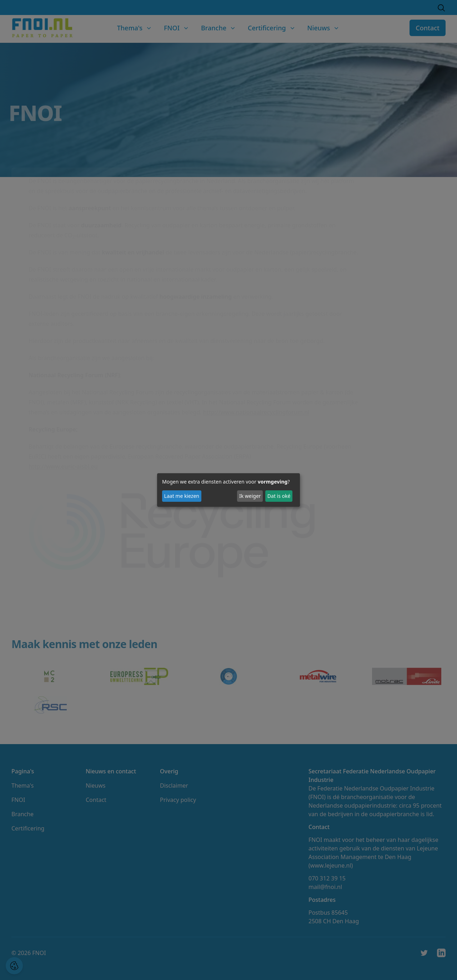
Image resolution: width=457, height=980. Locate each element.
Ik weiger (250, 496)
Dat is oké (279, 496)
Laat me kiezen (182, 496)
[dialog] (228, 490)
